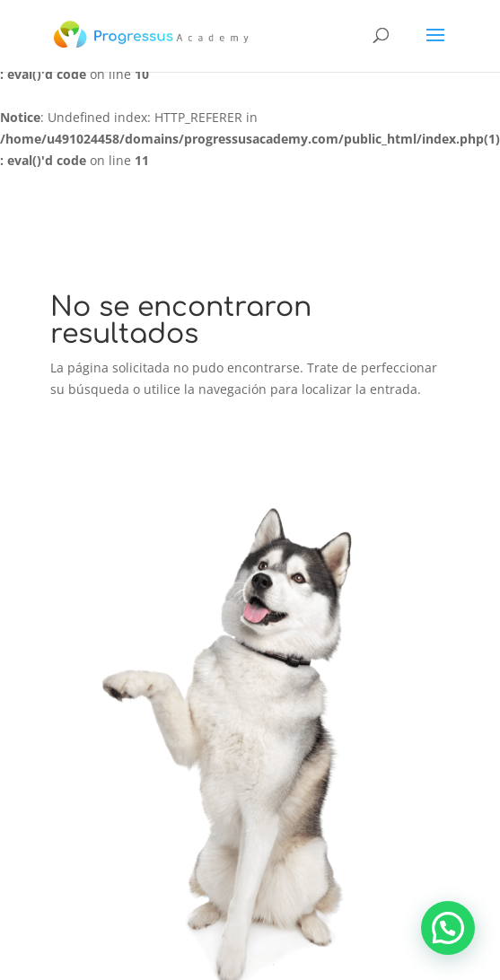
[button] (448, 928)
